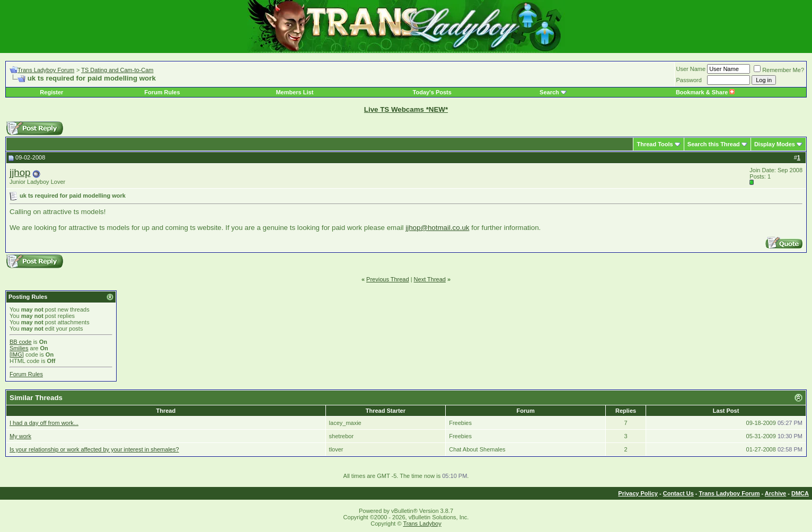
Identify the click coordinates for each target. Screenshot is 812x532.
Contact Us (678, 493)
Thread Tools (655, 144)
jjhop (20, 172)
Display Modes (775, 144)
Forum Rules (162, 92)
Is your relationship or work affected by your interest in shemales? (94, 449)
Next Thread (430, 279)
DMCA (800, 493)
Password (689, 80)
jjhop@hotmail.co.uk (437, 228)
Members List (294, 92)
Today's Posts (432, 92)
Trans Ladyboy (422, 524)
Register (51, 92)
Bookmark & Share (705, 92)
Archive (775, 493)
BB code (21, 342)
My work (20, 436)
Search (549, 92)
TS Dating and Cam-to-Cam (117, 70)
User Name (691, 69)
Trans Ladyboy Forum (46, 70)
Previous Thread (388, 279)
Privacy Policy (638, 493)
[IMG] (17, 354)
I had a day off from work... (44, 423)
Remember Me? (779, 70)
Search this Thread (714, 144)
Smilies (19, 348)
